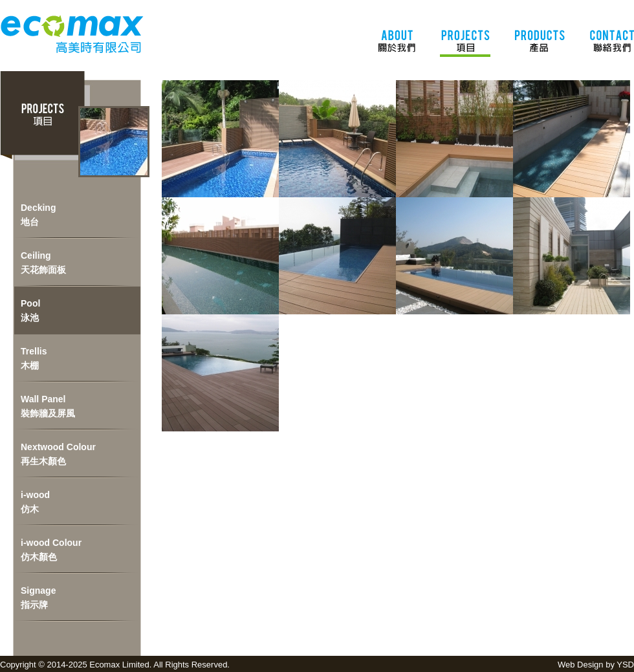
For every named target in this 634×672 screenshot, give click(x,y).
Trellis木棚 (34, 358)
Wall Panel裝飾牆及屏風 (48, 406)
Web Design (581, 665)
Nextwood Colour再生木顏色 (58, 454)
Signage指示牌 (38, 598)
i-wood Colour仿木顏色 (51, 550)
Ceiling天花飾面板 (43, 263)
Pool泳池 (30, 310)
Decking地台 (38, 215)
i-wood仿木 (35, 502)
